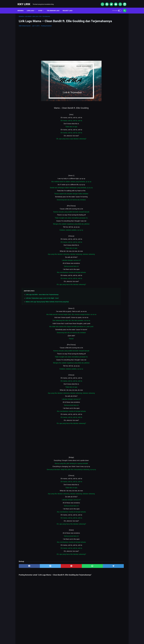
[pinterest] (54, 569)
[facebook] (105, 2)
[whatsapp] (101, 2)
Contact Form (67, 637)
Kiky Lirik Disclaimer (93, 637)
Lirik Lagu (32, 7)
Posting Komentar (46, 29)
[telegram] (83, 569)
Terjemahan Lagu (54, 7)
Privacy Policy (79, 637)
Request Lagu (69, 7)
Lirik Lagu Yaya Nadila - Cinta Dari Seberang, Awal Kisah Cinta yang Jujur (110, 99)
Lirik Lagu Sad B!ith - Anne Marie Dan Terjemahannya (42, 297)
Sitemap (57, 637)
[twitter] (110, 2)
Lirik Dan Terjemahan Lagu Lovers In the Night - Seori (42, 301)
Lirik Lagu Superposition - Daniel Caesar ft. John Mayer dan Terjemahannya (109, 83)
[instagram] (119, 2)
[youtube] (114, 2)
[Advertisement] (54, 45)
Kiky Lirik (25, 2)
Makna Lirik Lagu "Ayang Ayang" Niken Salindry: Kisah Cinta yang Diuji (47, 305)
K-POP (42, 7)
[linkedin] (123, 2)
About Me (48, 637)
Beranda (22, 7)
